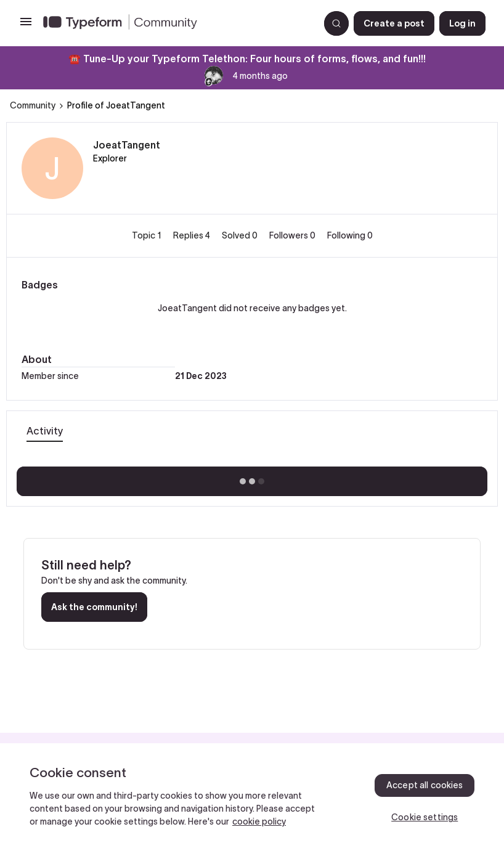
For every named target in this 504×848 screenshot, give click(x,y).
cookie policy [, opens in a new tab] (259, 821)
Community (33, 105)
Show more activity (252, 478)
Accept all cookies (425, 785)
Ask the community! (94, 607)
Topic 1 (148, 235)
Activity (45, 431)
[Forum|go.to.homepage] (176, 23)
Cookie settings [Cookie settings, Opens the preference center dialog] (425, 817)
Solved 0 (241, 235)
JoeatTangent (127, 145)
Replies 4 (193, 235)
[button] (26, 26)
